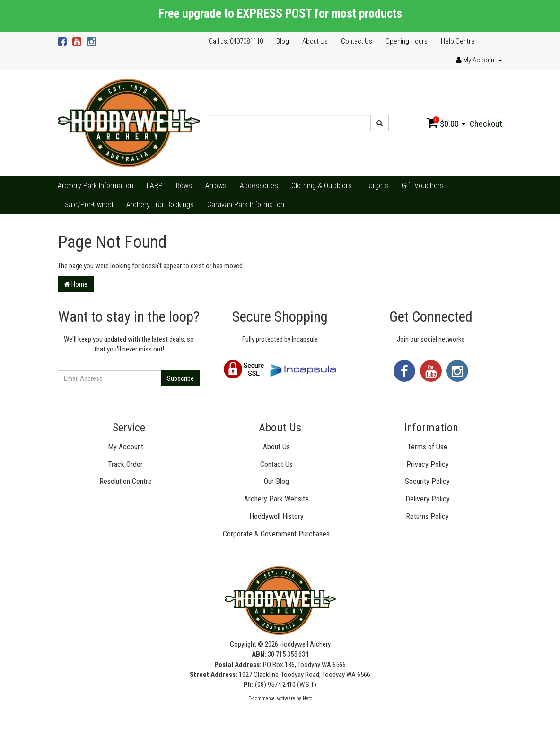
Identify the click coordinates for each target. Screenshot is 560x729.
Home (76, 284)
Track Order (125, 464)
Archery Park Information (96, 186)
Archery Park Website (276, 499)
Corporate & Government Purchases (276, 534)
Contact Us (357, 41)
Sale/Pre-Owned (89, 205)
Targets (377, 186)
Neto (307, 698)
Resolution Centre (126, 481)
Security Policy (427, 481)
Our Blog (276, 481)
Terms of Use (427, 447)
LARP (155, 186)
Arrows (216, 186)
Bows (184, 186)
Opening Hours (407, 41)
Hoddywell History (276, 516)
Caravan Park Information (246, 205)
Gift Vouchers (423, 186)
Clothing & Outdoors (322, 186)
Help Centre (458, 41)
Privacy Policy (428, 464)
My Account (126, 447)
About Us (315, 41)
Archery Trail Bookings (160, 205)
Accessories (259, 186)
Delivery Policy (428, 499)
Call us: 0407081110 (236, 41)
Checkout (486, 124)
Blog (283, 41)
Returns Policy (427, 516)
